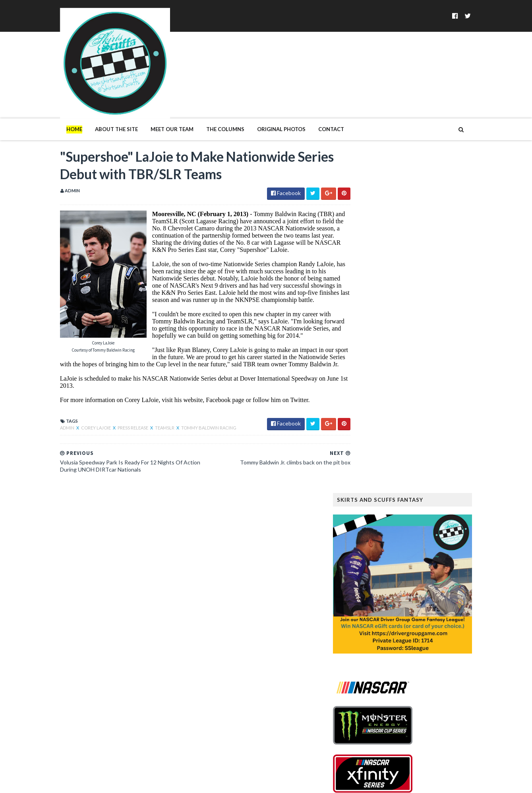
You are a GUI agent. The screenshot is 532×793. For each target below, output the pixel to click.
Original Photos (265, 99)
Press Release (117, 406)
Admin (51, 406)
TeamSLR (149, 406)
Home (58, 99)
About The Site (100, 99)
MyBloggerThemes (173, 782)
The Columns (209, 99)
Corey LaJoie (80, 406)
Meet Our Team (156, 99)
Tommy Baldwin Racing (192, 406)
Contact (315, 99)
